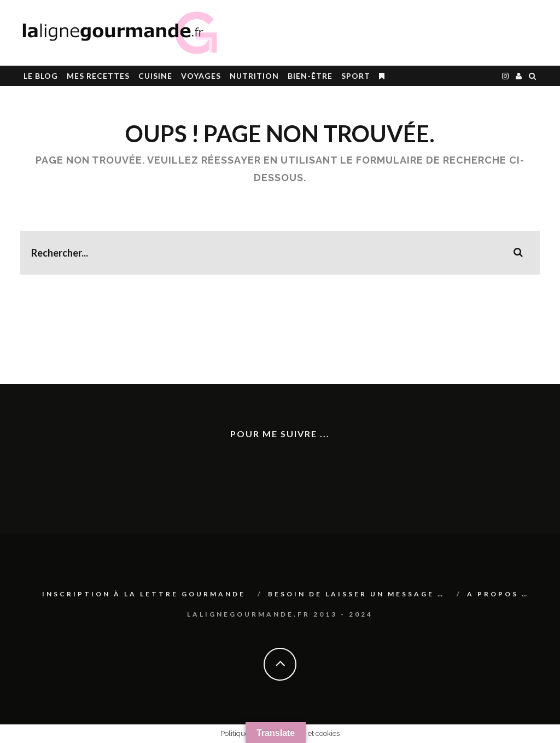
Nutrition (254, 76)
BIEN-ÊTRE (310, 76)
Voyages (201, 76)
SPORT (356, 76)
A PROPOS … (498, 594)
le (41, 76)
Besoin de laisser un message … (356, 594)
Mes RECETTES (98, 76)
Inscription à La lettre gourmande (144, 594)
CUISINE (155, 76)
